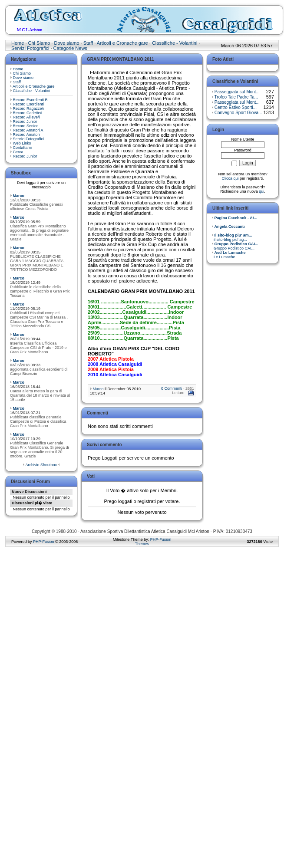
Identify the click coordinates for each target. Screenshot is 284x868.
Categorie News (70, 48)
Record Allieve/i (26, 117)
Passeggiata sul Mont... (237, 92)
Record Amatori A (28, 130)
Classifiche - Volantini (175, 43)
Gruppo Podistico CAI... (235, 246)
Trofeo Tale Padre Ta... (236, 97)
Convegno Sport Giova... (238, 113)
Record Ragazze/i (29, 108)
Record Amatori (26, 135)
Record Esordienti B (30, 100)
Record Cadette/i (28, 113)
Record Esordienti (29, 104)
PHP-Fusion (44, 542)
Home (18, 43)
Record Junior (25, 122)
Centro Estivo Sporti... (236, 107)
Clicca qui (230, 178)
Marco (19, 196)
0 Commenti (172, 388)
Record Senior (26, 126)
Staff (88, 43)
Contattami (23, 148)
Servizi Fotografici (30, 48)
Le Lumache (229, 255)
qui (261, 191)
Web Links (22, 143)
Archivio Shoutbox (41, 465)
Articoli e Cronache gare (122, 43)
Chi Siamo (39, 43)
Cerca (18, 152)
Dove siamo (66, 43)
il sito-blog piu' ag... (232, 237)
